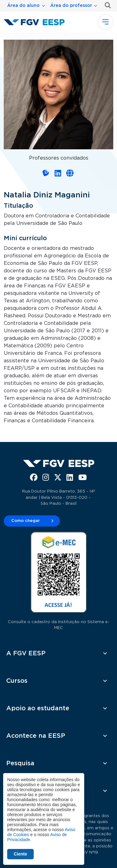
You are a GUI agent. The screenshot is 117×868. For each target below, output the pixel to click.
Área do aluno (23, 6)
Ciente (20, 854)
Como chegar (26, 521)
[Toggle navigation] (105, 22)
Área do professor (71, 6)
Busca (107, 5)
